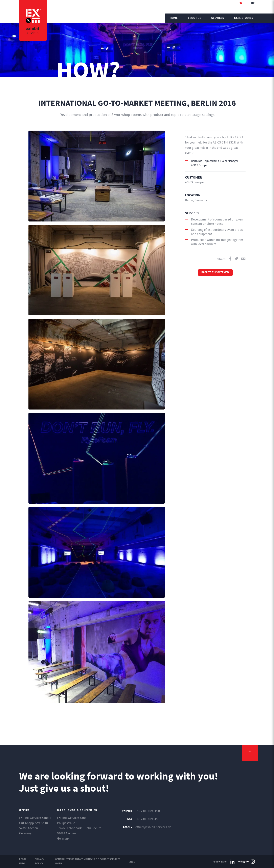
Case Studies (244, 18)
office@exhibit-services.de (153, 827)
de (253, 3)
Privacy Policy (40, 861)
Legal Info (23, 861)
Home (174, 18)
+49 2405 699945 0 (148, 811)
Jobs (132, 862)
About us (194, 18)
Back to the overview (215, 272)
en (240, 3)
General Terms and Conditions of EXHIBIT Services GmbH (88, 861)
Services (218, 18)
